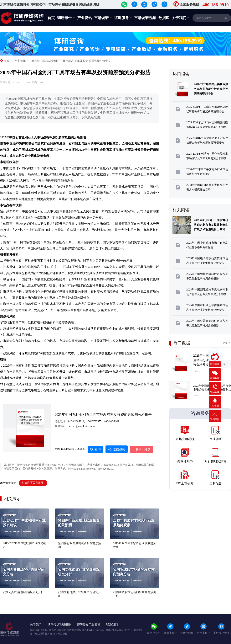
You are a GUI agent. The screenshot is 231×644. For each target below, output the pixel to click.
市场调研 (103, 18)
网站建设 (63, 634)
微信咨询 (117, 449)
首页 (51, 18)
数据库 (164, 18)
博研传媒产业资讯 (89, 625)
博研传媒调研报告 (59, 625)
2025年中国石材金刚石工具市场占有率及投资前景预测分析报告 (71, 61)
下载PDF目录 (141, 449)
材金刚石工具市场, (33, 483)
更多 (227, 343)
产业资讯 (85, 18)
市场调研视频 (145, 18)
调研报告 (66, 18)
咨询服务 (123, 18)
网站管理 (39, 634)
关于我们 (181, 18)
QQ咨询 (95, 449)
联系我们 (112, 625)
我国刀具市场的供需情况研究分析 (23, 592)
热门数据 (182, 343)
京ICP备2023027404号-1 (119, 630)
